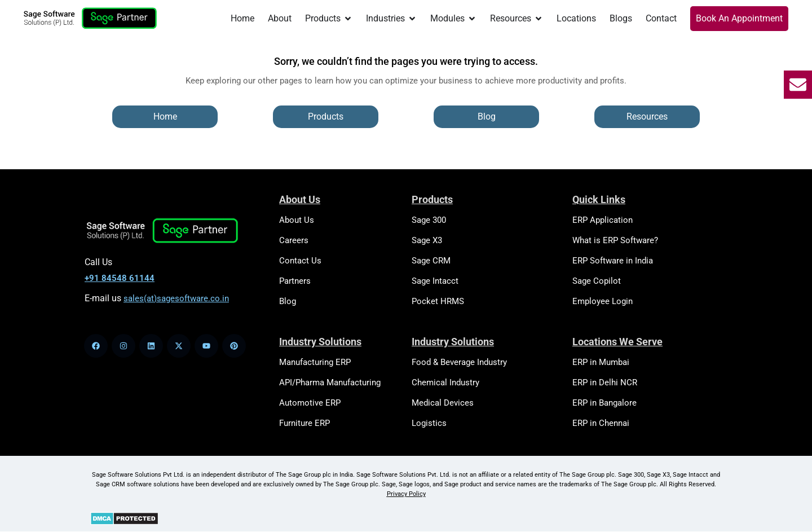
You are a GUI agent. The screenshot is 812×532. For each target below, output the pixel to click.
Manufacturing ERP (315, 362)
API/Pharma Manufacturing (330, 382)
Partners (295, 281)
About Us (297, 220)
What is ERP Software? (615, 240)
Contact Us (300, 261)
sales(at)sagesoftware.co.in (176, 298)
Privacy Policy (406, 494)
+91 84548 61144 (120, 278)
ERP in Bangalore (604, 403)
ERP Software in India (613, 261)
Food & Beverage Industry (459, 362)
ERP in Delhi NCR (605, 382)
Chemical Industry (445, 382)
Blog (288, 301)
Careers (294, 240)
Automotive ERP (310, 403)
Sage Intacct (435, 281)
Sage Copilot (597, 281)
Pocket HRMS (438, 301)
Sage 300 (429, 220)
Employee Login (603, 301)
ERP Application (603, 220)
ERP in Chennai (601, 423)
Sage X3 (427, 240)
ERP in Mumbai (601, 362)
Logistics (429, 423)
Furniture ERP (304, 423)
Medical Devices (443, 403)
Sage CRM (431, 261)
